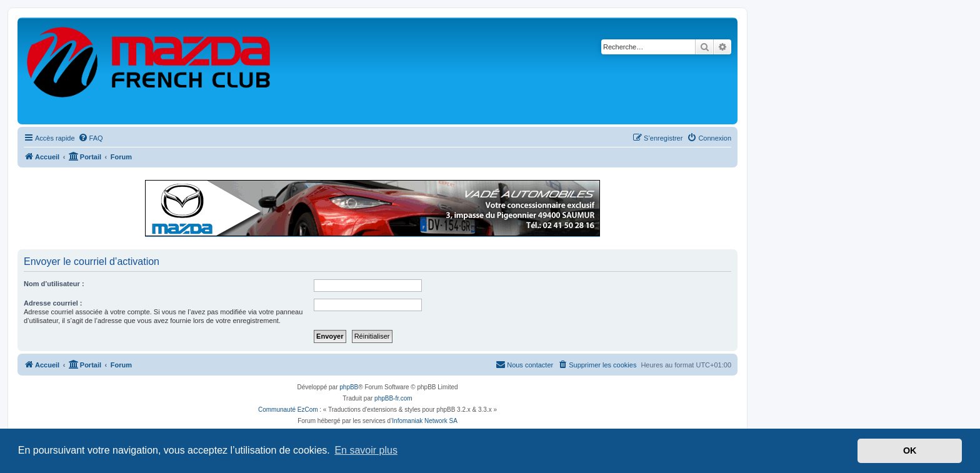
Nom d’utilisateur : (54, 284)
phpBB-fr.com (393, 398)
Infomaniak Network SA (425, 421)
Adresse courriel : (53, 303)
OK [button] (910, 451)
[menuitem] (91, 138)
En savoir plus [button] (366, 450)
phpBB (349, 387)
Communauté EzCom (288, 410)
